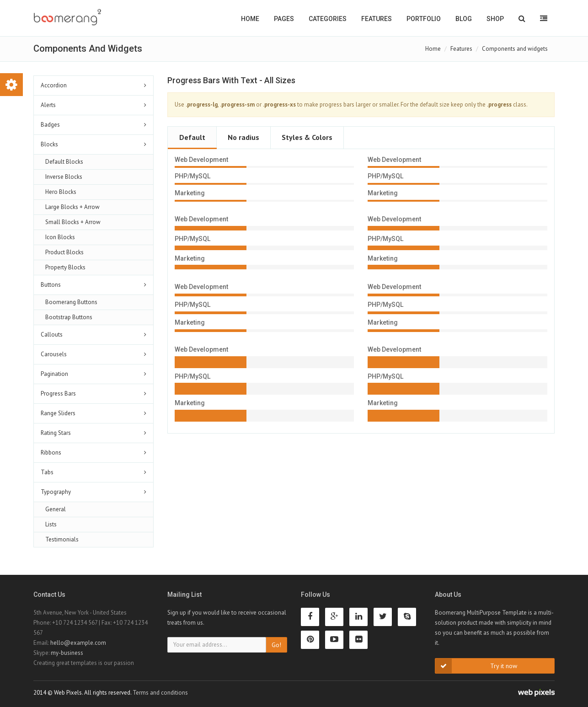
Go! (276, 645)
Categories (328, 19)
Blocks (49, 144)
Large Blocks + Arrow (72, 207)
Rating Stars (56, 433)
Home (250, 19)
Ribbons (51, 453)
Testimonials (62, 539)
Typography (56, 492)
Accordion (54, 85)
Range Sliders (58, 413)
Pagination (54, 374)
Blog (464, 19)
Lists (51, 524)
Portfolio (424, 19)
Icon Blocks (60, 237)
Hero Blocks (61, 192)
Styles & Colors (307, 137)
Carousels (54, 354)
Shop (495, 19)
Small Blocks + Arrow (73, 222)
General (56, 509)
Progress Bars (58, 394)
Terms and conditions (160, 693)
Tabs (47, 472)
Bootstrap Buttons (69, 317)
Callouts (52, 335)
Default (192, 137)
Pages (284, 19)
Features (377, 19)
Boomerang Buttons (71, 302)
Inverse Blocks (64, 177)
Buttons (51, 285)
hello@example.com (78, 643)
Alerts (48, 105)
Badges (50, 125)
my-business (67, 653)
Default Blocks (64, 162)
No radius (243, 137)
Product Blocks (64, 252)
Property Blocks (65, 267)
